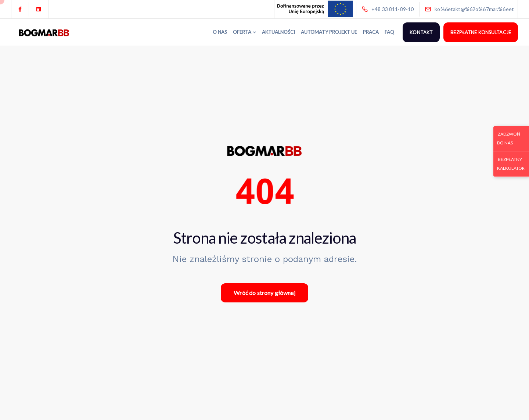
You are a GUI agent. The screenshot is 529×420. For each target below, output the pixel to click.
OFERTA (242, 32)
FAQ (389, 32)
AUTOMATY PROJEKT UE (329, 32)
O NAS (220, 32)
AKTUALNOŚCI (278, 32)
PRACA (371, 32)
